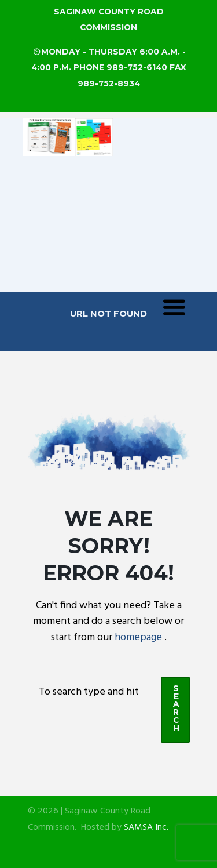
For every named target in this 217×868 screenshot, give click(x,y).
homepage (139, 638)
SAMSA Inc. (146, 828)
